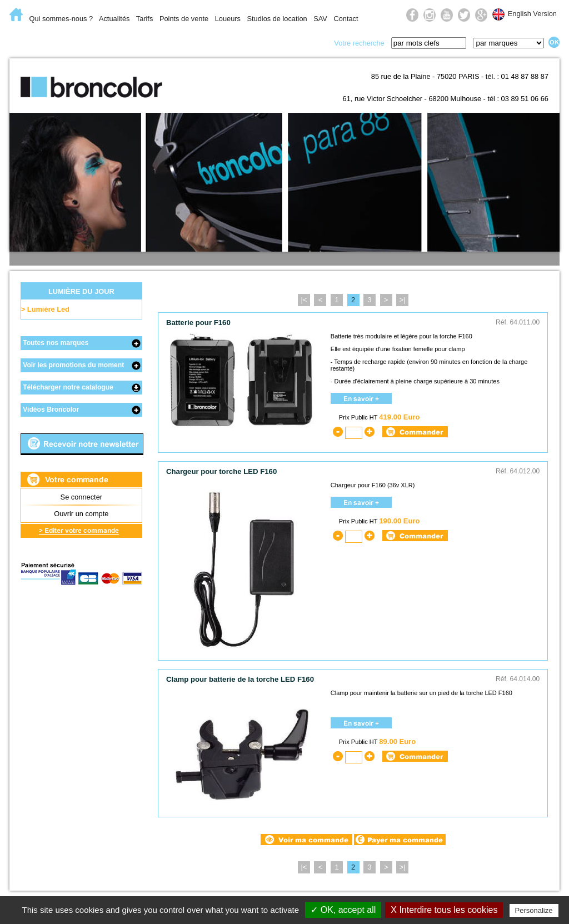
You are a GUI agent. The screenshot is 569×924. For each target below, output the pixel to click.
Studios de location (277, 19)
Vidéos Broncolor (51, 409)
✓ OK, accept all (343, 910)
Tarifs (145, 19)
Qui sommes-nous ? (61, 19)
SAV (320, 19)
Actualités (114, 19)
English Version (532, 14)
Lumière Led (48, 309)
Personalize (534, 910)
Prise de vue (285, 42)
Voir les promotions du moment (73, 365)
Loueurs (228, 19)
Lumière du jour (207, 42)
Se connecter (81, 497)
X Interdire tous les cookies (444, 910)
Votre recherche (359, 43)
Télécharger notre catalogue (68, 387)
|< (304, 300)
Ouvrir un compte (81, 514)
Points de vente (184, 19)
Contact (346, 19)
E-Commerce (45, 42)
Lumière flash (120, 42)
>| (403, 300)
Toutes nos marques (56, 343)
